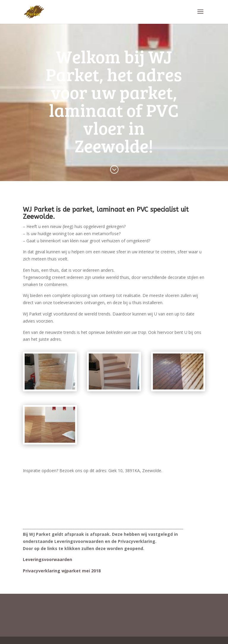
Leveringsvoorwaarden (47, 559)
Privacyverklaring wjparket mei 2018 (62, 571)
